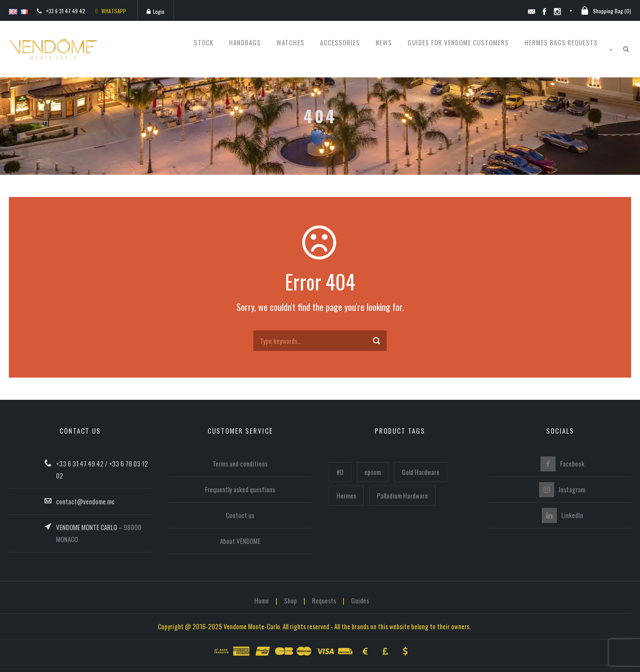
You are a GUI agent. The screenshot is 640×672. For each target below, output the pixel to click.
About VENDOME (240, 541)
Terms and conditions (240, 463)
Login (156, 11)
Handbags (245, 42)
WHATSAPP (111, 11)
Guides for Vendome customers (458, 42)
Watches (290, 42)
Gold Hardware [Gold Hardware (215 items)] (421, 472)
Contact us (240, 515)
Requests (324, 600)
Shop (290, 600)
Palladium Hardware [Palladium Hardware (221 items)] (402, 495)
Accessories (340, 42)
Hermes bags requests (561, 42)
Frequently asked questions (240, 489)
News (384, 42)
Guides (360, 600)
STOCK (204, 42)
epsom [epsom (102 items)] (373, 472)
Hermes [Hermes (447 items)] (346, 495)
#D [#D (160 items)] (340, 472)
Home (262, 600)
